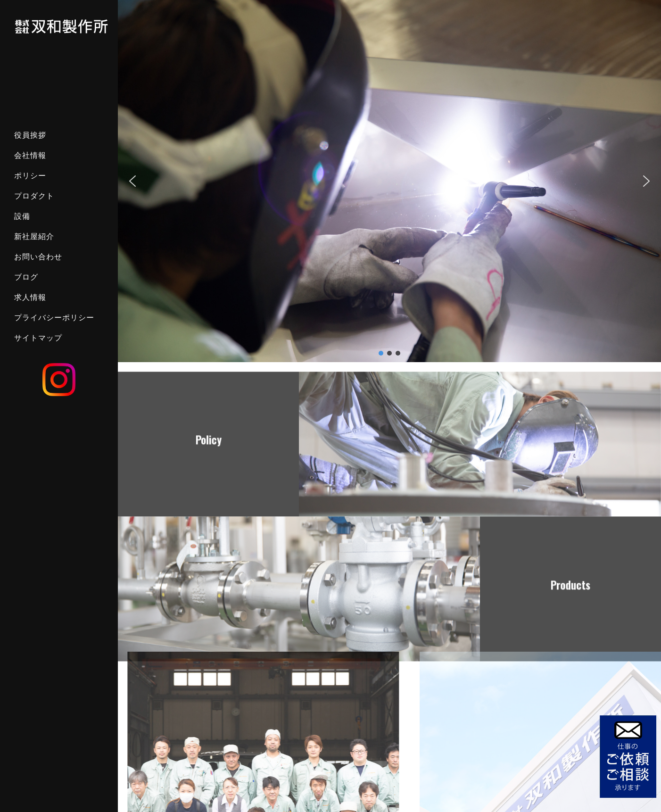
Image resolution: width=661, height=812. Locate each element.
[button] (132, 181)
